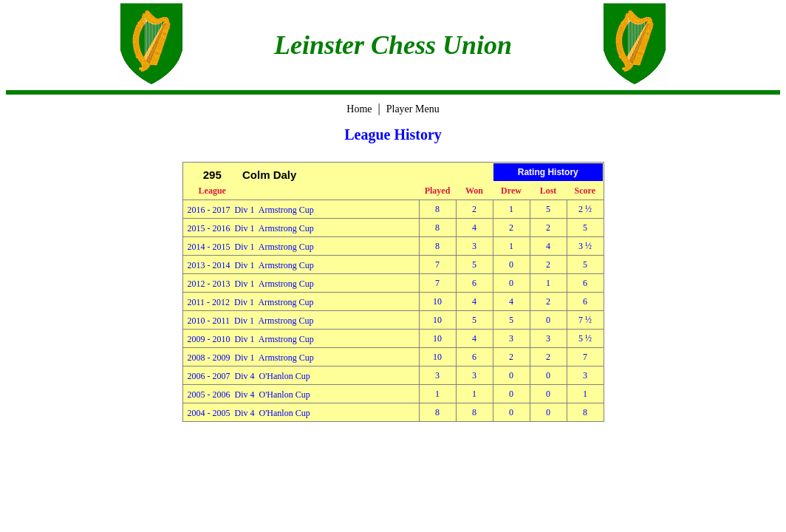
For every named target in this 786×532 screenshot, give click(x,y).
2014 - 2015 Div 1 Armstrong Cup (251, 247)
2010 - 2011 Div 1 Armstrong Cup (251, 321)
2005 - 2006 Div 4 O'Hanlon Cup (249, 395)
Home (359, 109)
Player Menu (413, 109)
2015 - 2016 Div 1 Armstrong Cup (251, 228)
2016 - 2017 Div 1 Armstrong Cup (251, 210)
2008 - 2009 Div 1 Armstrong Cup (251, 358)
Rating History (548, 172)
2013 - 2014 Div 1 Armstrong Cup (251, 265)
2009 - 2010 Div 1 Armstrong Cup (251, 339)
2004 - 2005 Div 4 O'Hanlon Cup (249, 413)
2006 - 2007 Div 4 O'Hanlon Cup (249, 376)
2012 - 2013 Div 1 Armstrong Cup (251, 284)
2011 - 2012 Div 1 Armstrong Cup (251, 302)
